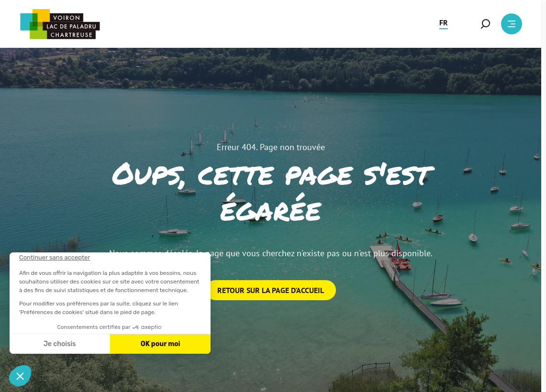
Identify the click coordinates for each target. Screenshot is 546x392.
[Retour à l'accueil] (60, 24)
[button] (444, 24)
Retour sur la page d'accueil (271, 290)
